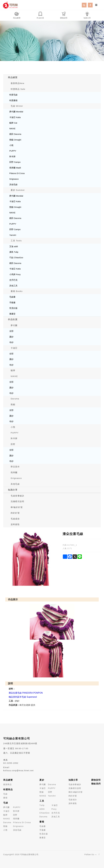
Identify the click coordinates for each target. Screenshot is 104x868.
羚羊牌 (12, 156)
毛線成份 (15, 519)
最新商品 (7, 784)
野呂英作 (15, 467)
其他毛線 (13, 184)
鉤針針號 (15, 513)
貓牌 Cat (13, 123)
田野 (13, 444)
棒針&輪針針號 (76, 792)
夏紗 (11, 337)
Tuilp (42, 805)
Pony (54, 809)
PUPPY (13, 151)
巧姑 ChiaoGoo (16, 257)
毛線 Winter (17, 106)
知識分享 (13, 490)
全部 (11, 331)
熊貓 (13, 404)
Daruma (15, 399)
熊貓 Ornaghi (15, 140)
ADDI (42, 809)
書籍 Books (17, 291)
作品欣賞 (13, 319)
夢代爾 (14, 325)
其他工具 (13, 286)
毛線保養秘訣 (17, 496)
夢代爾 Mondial (16, 112)
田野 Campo (15, 162)
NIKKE (12, 129)
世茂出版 (13, 308)
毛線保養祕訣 (75, 784)
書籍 (5, 798)
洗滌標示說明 (17, 501)
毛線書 (12, 297)
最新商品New (18, 83)
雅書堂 (12, 314)
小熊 (11, 145)
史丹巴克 (13, 280)
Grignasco (14, 179)
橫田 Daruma (15, 134)
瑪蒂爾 (14, 472)
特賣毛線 (13, 95)
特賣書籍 (13, 100)
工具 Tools (16, 241)
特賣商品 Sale (18, 89)
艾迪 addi (14, 246)
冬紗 (11, 342)
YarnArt (13, 235)
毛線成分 (73, 800)
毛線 (5, 794)
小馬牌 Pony (15, 274)
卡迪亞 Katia (15, 117)
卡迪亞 (14, 348)
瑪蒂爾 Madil (15, 168)
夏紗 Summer (18, 190)
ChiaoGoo (44, 813)
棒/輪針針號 (17, 507)
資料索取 (15, 524)
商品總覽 (13, 77)
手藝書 (12, 303)
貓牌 (13, 370)
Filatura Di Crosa (17, 173)
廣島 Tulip (14, 252)
